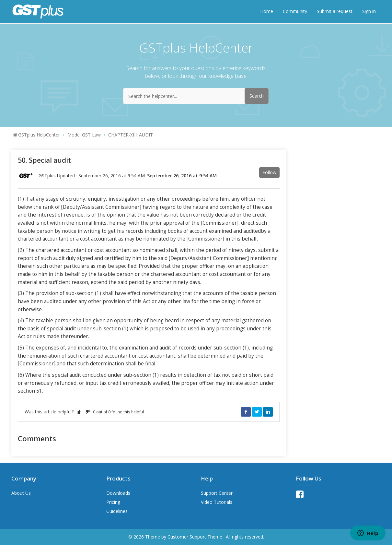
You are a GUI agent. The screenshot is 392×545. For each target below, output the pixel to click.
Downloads (118, 493)
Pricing (113, 502)
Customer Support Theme (196, 537)
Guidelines (117, 511)
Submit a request (335, 11)
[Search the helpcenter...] (196, 96)
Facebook (246, 412)
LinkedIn (268, 412)
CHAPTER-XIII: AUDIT (131, 135)
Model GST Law (84, 135)
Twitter (257, 412)
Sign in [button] (369, 11)
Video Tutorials (217, 502)
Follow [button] (269, 172)
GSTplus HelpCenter (39, 135)
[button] (79, 412)
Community (295, 11)
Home (267, 11)
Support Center (217, 493)
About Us (21, 493)
